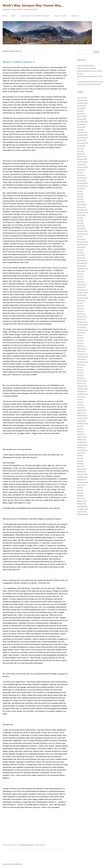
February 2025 (82, 116)
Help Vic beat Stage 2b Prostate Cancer (35, 16)
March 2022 (81, 175)
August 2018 (81, 247)
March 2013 (81, 407)
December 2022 (82, 159)
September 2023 (83, 143)
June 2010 (80, 490)
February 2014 (82, 381)
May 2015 (80, 341)
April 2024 (80, 130)
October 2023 (82, 140)
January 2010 (81, 504)
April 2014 (80, 375)
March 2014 (81, 378)
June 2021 (80, 194)
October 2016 (82, 295)
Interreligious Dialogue (27, 845)
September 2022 (83, 167)
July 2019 (80, 236)
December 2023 (82, 135)
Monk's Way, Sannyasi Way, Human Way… (33, 5)
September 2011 (83, 450)
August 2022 (81, 170)
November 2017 (82, 263)
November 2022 (82, 162)
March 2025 (81, 114)
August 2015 (81, 333)
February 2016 (82, 317)
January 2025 (81, 119)
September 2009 (83, 514)
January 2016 (81, 319)
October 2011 (82, 447)
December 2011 (82, 442)
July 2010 (80, 487)
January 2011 (81, 471)
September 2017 (83, 268)
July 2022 (80, 172)
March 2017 (81, 282)
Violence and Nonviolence (86, 65)
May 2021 (80, 196)
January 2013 (81, 413)
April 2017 (80, 279)
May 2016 (80, 309)
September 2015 (83, 330)
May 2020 (80, 223)
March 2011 (81, 466)
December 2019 (82, 231)
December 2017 (82, 260)
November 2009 (82, 509)
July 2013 (80, 399)
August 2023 (81, 146)
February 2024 (82, 132)
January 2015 (81, 351)
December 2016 (82, 290)
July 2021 (80, 191)
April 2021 (80, 199)
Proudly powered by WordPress (12, 864)
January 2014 (81, 383)
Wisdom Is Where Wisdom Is (19, 62)
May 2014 (80, 373)
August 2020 (81, 215)
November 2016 (82, 292)
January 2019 (81, 239)
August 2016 (81, 301)
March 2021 (81, 202)
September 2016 (83, 298)
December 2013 (82, 386)
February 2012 (82, 437)
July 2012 (80, 426)
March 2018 (81, 255)
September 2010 (83, 482)
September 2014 (83, 362)
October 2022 (82, 164)
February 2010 (82, 501)
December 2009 (82, 506)
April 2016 (80, 311)
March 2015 (81, 346)
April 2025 (80, 111)
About (13, 16)
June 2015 (80, 338)
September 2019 (83, 234)
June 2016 (80, 306)
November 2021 (82, 183)
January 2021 (81, 207)
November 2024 (82, 122)
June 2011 (80, 458)
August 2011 (81, 453)
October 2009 (82, 512)
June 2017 (80, 274)
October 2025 (82, 106)
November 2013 (82, 389)
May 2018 (80, 252)
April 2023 (80, 151)
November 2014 (82, 357)
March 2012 (81, 434)
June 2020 (80, 220)
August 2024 (81, 127)
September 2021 (83, 186)
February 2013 (82, 410)
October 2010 (82, 479)
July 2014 (80, 367)
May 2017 (80, 276)
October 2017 (82, 266)
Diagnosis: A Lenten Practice (87, 68)
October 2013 (82, 391)
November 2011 (82, 445)
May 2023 (80, 148)
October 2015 (82, 327)
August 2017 (81, 271)
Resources (75, 16)
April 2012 (80, 431)
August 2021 (81, 188)
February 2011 (82, 469)
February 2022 (82, 178)
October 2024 (82, 124)
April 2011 (80, 463)
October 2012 (82, 421)
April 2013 (80, 405)
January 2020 (81, 228)
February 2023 (82, 156)
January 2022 (81, 180)
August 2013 (81, 397)
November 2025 (82, 103)
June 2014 (80, 370)
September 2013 (83, 394)
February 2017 (82, 284)
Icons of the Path (60, 16)
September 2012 (83, 423)
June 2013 (80, 402)
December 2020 (82, 210)
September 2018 (83, 244)
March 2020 (81, 226)
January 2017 (81, 287)
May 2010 (80, 493)
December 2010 (82, 474)
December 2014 (82, 354)
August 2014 (81, 365)
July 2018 (80, 250)
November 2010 (82, 477)
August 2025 (81, 108)
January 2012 (81, 439)
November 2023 (82, 138)
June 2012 (80, 429)
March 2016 (81, 314)
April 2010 (80, 495)
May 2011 (80, 461)
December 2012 (82, 415)
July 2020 (80, 218)
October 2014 (82, 359)
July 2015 (80, 335)
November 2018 (82, 242)
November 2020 (82, 212)
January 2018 (81, 258)
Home (5, 16)
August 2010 (81, 485)
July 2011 (80, 455)
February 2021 (82, 204)
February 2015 (82, 349)
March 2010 (81, 498)
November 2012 (82, 418)
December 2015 (82, 322)
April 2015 (80, 343)
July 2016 (80, 303)
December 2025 (82, 100)
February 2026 (82, 97)
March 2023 (81, 154)
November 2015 (82, 325)
